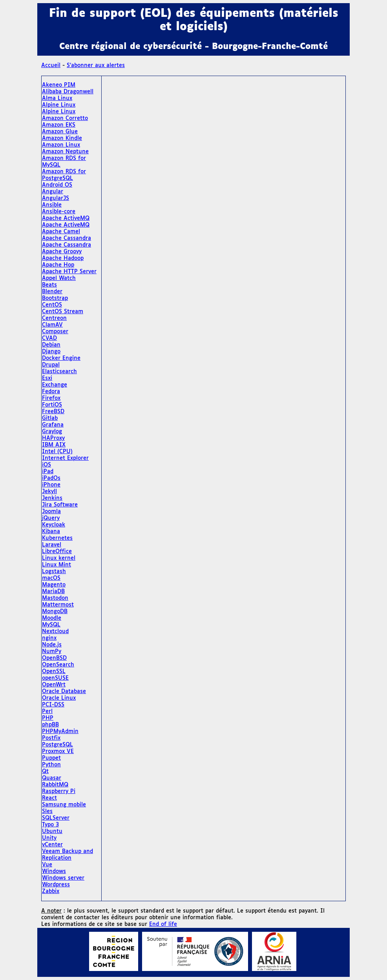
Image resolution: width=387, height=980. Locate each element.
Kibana (51, 532)
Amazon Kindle (62, 138)
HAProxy (53, 438)
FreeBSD (53, 412)
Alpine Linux (59, 105)
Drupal (51, 365)
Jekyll (49, 492)
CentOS (52, 305)
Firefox (51, 398)
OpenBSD (54, 658)
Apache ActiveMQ (66, 218)
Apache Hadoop (63, 258)
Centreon (54, 318)
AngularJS (56, 198)
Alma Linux (57, 98)
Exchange (55, 385)
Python (51, 765)
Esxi (47, 378)
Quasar (52, 778)
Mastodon (55, 598)
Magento (54, 585)
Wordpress (56, 885)
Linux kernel (59, 558)
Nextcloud (55, 632)
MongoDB (55, 612)
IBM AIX (54, 445)
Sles (47, 811)
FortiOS (52, 405)
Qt (45, 771)
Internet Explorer (65, 458)
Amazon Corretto (65, 118)
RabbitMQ (55, 785)
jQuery (51, 518)
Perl (47, 711)
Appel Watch (59, 278)
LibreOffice (57, 552)
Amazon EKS (59, 125)
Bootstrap (55, 298)
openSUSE (55, 678)
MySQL (51, 625)
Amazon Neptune (65, 152)
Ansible (52, 205)
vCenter (52, 845)
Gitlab (50, 418)
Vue (47, 865)
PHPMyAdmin (60, 731)
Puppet (51, 758)
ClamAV (52, 325)
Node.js (52, 645)
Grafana (53, 425)
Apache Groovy (62, 252)
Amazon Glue (60, 132)
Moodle (52, 618)
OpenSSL (54, 671)
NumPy (52, 652)
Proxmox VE (58, 751)
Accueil (51, 65)
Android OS (57, 185)
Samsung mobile (64, 805)
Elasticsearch (59, 372)
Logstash (54, 572)
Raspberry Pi (59, 791)
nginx (49, 638)
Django (51, 352)
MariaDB (53, 592)
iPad (48, 472)
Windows (54, 871)
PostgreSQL (58, 745)
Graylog (52, 432)
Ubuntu (52, 831)
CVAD (49, 338)
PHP (48, 718)
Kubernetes (57, 538)
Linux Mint (57, 565)
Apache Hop (58, 265)
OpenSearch (58, 665)
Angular (53, 192)
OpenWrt (54, 685)
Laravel (52, 545)
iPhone (51, 485)
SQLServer (56, 818)
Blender (52, 292)
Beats (49, 285)
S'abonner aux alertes (96, 65)
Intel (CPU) (57, 452)
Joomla (51, 512)
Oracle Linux (59, 698)
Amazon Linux (61, 145)
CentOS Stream (63, 312)
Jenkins (52, 498)
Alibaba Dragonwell (68, 92)
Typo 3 (50, 825)
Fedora (51, 392)
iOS (47, 465)
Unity (49, 838)
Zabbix (51, 891)
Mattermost (58, 605)
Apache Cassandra (67, 238)
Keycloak (54, 525)
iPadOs (51, 478)
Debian (51, 345)
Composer (55, 332)
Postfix (51, 738)
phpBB (50, 725)
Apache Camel (61, 232)
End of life (163, 924)
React (49, 798)
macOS (51, 578)
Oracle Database (64, 691)
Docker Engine (61, 358)
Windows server (63, 878)
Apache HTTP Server (69, 272)
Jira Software (60, 505)
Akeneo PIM (59, 85)
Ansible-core (59, 212)
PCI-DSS (53, 705)
